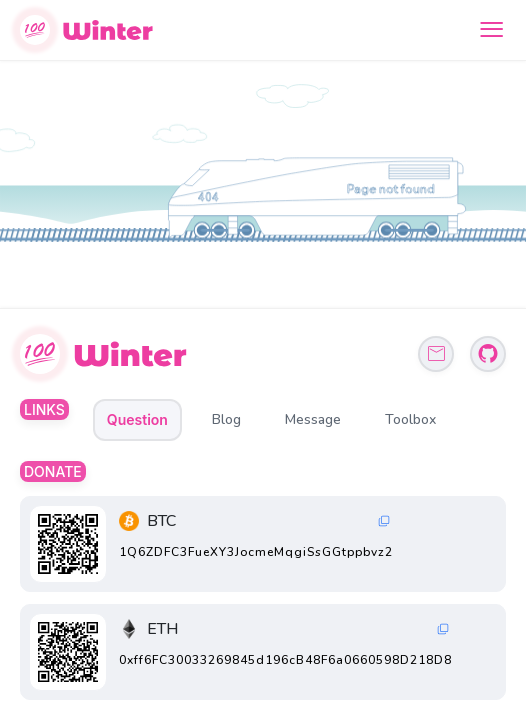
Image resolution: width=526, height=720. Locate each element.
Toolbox (410, 419)
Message (313, 419)
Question (137, 419)
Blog (226, 419)
